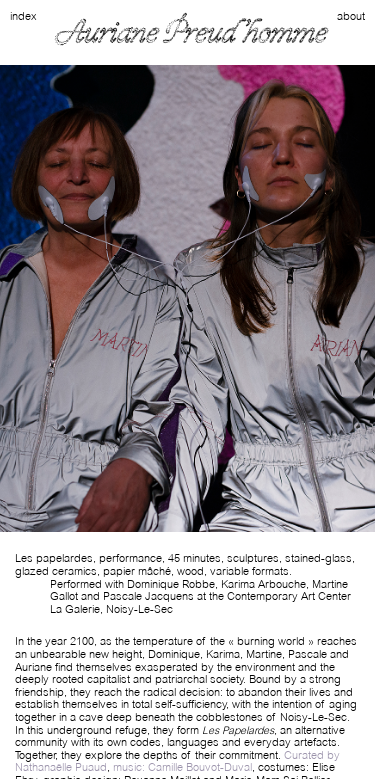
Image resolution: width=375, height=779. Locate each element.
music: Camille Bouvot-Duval (182, 767)
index (23, 16)
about (351, 16)
